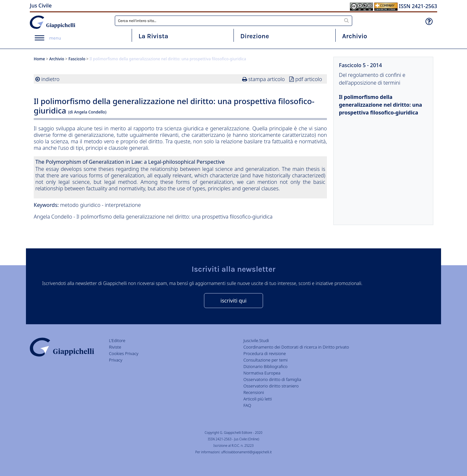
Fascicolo (77, 59)
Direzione (255, 36)
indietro (50, 79)
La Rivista (153, 36)
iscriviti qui (233, 301)
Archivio (355, 36)
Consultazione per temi (265, 360)
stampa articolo (267, 79)
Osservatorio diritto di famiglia (272, 379)
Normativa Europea (262, 373)
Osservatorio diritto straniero (271, 386)
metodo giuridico (80, 205)
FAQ (247, 405)
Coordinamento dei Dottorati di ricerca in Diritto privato (296, 347)
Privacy (116, 360)
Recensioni (254, 392)
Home (39, 59)
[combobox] (234, 21)
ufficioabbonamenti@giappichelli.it (246, 452)
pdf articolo (309, 79)
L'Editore (117, 340)
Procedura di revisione (264, 353)
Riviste (115, 347)
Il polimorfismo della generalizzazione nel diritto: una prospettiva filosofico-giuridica (380, 105)
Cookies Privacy (124, 353)
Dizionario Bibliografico (265, 366)
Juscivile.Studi (256, 340)
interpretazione (123, 205)
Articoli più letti (257, 399)
